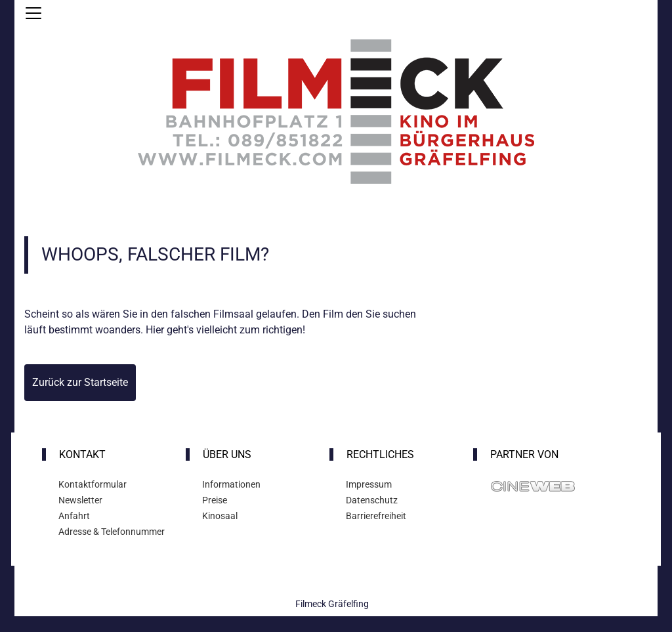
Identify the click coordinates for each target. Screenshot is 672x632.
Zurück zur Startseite (80, 382)
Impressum (369, 484)
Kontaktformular (93, 484)
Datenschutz (372, 500)
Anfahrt (74, 516)
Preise (215, 500)
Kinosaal (220, 516)
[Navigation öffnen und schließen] (33, 13)
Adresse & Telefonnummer (112, 532)
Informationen (231, 484)
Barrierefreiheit (376, 516)
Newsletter (80, 500)
